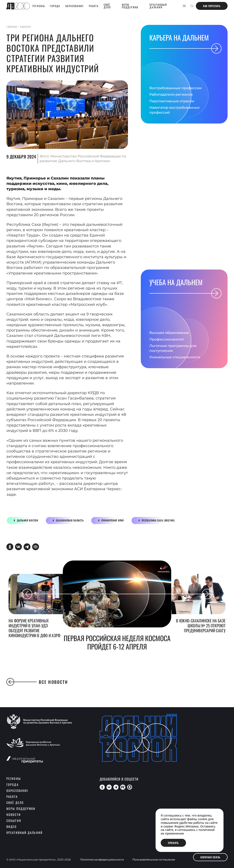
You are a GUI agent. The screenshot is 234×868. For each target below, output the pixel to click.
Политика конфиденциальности (102, 860)
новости (26, 27)
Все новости (37, 682)
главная (12, 27)
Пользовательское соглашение (154, 860)
